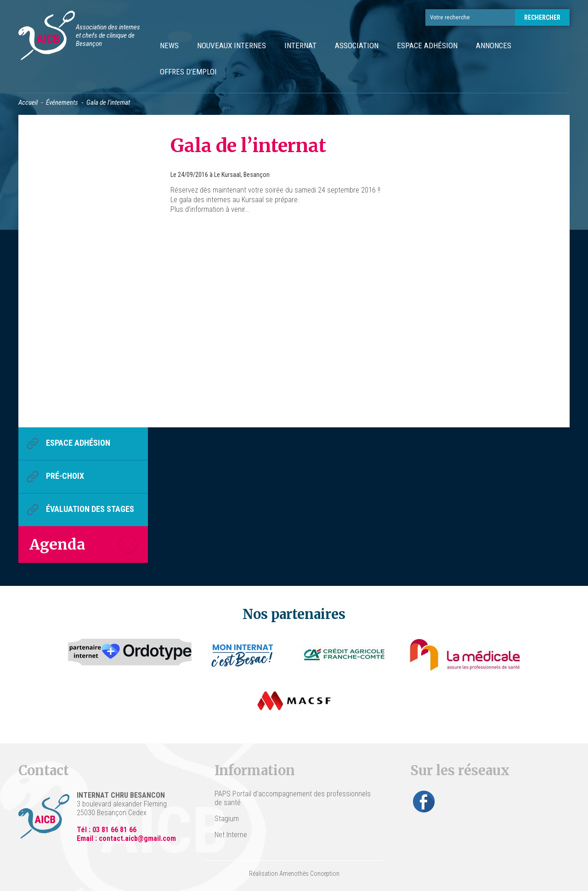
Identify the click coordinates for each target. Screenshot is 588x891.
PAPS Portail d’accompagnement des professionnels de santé (293, 798)
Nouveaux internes (232, 45)
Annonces (494, 45)
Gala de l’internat (248, 146)
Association (357, 45)
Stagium (227, 819)
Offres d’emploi (188, 72)
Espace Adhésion (427, 45)
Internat (300, 45)
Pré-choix (65, 476)
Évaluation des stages (90, 509)
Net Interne (231, 835)
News (169, 45)
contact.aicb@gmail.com (137, 838)
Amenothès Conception (309, 874)
